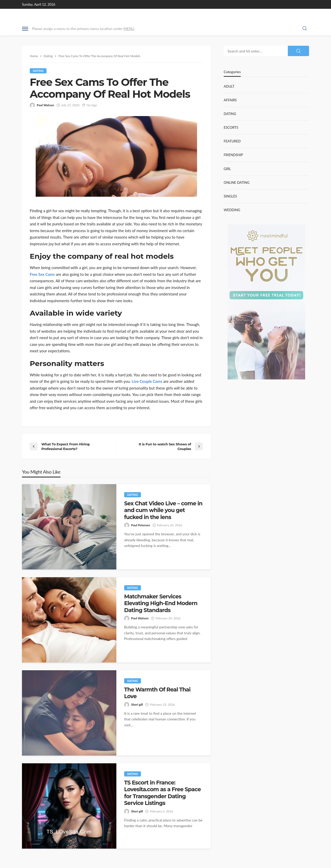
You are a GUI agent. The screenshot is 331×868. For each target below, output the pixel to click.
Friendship (233, 155)
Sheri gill (137, 705)
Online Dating (237, 182)
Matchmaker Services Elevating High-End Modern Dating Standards (161, 603)
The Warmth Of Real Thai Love (157, 693)
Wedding (232, 210)
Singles (230, 196)
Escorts (231, 127)
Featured (232, 141)
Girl (227, 169)
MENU (129, 29)
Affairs (230, 100)
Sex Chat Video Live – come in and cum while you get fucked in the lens (163, 510)
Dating (38, 71)
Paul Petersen (141, 525)
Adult (229, 86)
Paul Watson (45, 105)
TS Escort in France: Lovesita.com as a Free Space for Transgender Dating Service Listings (162, 793)
